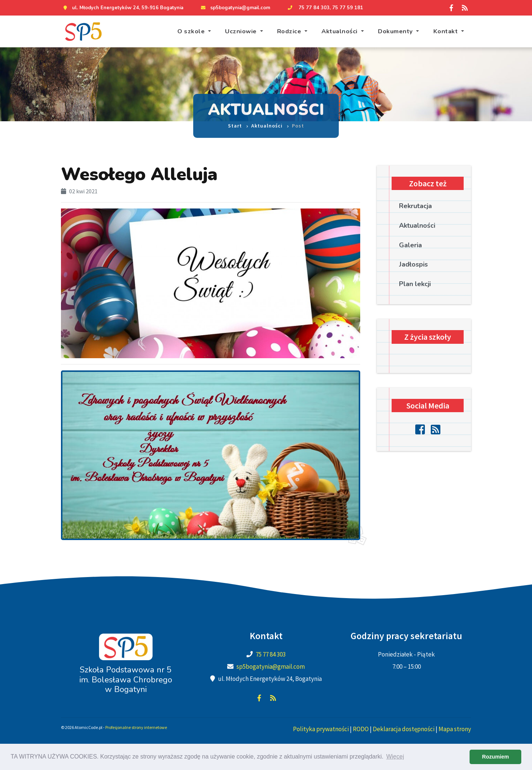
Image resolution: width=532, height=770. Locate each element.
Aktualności (340, 31)
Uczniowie (242, 31)
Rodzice (290, 31)
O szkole (192, 31)
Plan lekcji (415, 284)
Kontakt (446, 31)
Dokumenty (396, 31)
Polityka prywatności (321, 729)
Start (235, 122)
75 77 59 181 (348, 8)
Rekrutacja (415, 206)
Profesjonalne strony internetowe (136, 727)
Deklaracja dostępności (404, 729)
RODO (361, 729)
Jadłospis (413, 264)
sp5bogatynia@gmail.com (240, 8)
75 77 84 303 (314, 8)
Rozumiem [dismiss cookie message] (496, 757)
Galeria (410, 245)
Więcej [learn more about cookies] (395, 757)
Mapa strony (455, 729)
